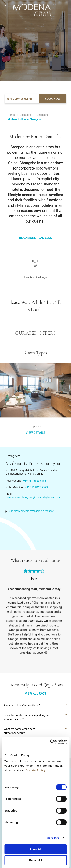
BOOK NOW (53, 99)
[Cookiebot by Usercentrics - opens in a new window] (51, 742)
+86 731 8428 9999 (36, 487)
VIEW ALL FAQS (35, 693)
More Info (53, 838)
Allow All (35, 849)
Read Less (44, 238)
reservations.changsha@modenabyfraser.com (33, 497)
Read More (27, 238)
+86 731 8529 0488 (35, 481)
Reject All (36, 860)
